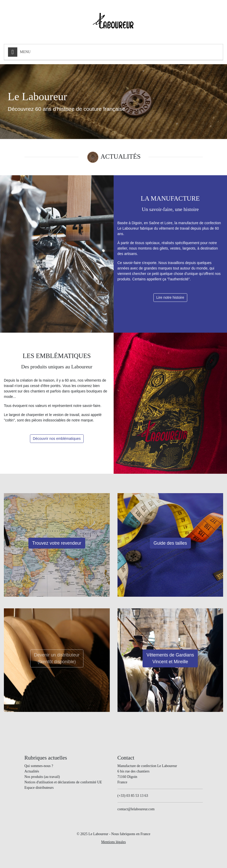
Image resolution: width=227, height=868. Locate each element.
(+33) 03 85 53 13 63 (133, 796)
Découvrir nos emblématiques (57, 439)
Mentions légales (113, 842)
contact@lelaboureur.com (136, 809)
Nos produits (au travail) (42, 777)
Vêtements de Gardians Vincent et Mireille (170, 658)
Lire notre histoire (170, 297)
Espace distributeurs (39, 788)
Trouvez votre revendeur (57, 543)
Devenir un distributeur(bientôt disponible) (57, 658)
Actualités (32, 771)
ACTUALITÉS (120, 156)
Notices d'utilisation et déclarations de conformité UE (63, 782)
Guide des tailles (170, 543)
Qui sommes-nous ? (39, 766)
